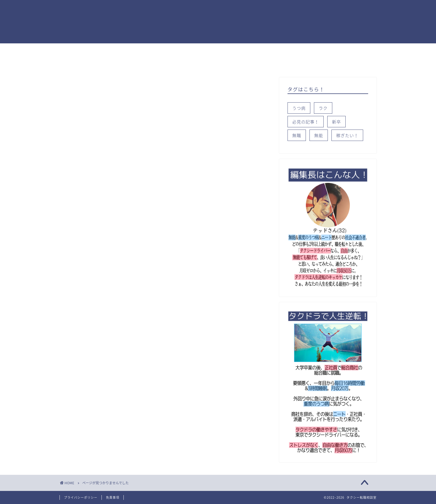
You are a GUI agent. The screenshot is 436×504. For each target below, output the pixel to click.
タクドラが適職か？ (159, 50)
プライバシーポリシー (81, 497)
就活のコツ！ (204, 50)
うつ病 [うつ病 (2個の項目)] (299, 108)
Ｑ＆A (326, 50)
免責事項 (113, 497)
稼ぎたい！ (116, 50)
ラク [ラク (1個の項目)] (323, 108)
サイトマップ (196, 63)
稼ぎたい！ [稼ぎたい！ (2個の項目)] (347, 135)
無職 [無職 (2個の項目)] (297, 135)
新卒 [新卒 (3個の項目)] (336, 122)
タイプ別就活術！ (290, 50)
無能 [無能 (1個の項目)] (319, 135)
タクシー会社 (126, 63)
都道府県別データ (83, 63)
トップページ (79, 50)
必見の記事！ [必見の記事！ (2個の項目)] (306, 122)
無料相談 (161, 63)
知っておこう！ (245, 50)
